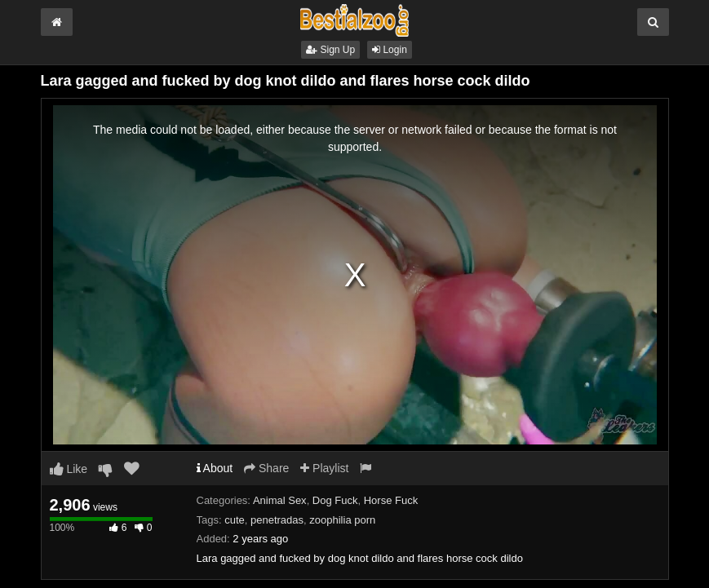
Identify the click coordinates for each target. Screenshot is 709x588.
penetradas (277, 520)
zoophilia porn (342, 520)
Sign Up (330, 50)
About (215, 468)
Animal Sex (280, 500)
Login (390, 50)
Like (69, 469)
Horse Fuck (391, 500)
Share (266, 468)
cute (235, 520)
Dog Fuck (335, 500)
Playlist (324, 468)
